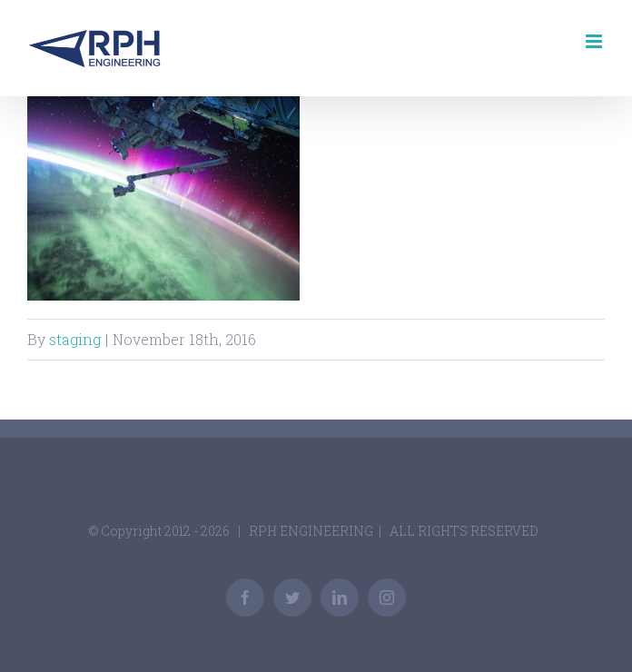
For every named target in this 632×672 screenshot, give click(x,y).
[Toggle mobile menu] (595, 41)
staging (75, 339)
